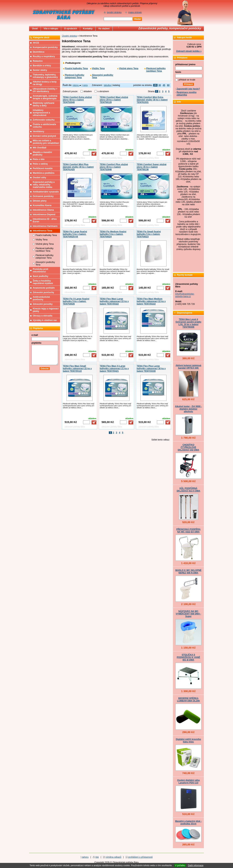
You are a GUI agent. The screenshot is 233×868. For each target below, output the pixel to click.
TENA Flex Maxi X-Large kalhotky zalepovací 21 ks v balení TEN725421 (114, 369)
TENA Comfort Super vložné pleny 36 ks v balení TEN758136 (152, 167)
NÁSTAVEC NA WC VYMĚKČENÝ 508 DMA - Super (188, 614)
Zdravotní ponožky (43, 304)
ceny (85, 85)
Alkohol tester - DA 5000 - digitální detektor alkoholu (188, 409)
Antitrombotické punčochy (41, 298)
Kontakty (88, 29)
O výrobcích (71, 29)
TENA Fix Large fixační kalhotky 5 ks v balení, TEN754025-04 (75, 234)
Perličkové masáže (43, 168)
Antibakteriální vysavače (46, 192)
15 (155, 85)
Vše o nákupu (51, 29)
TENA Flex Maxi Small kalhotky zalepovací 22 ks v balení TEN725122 (77, 369)
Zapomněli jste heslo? (188, 89)
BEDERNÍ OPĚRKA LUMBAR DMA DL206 (188, 700)
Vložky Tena (98, 68)
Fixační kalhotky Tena (76, 68)
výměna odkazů (114, 857)
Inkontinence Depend (44, 214)
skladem (89, 91)
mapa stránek (135, 12)
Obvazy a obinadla (43, 316)
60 (168, 85)
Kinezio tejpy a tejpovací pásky (46, 310)
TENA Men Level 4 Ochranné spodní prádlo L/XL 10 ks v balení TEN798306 (188, 323)
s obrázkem (103, 91)
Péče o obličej (40, 164)
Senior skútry (40, 70)
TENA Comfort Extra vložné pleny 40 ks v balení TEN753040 (77, 100)
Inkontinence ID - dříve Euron (45, 220)
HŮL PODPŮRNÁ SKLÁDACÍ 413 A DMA (188, 490)
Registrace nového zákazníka (186, 94)
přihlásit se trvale (187, 80)
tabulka (107, 85)
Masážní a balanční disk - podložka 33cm (188, 822)
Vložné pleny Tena (129, 68)
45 (164, 85)
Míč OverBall (40, 148)
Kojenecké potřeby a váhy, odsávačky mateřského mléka (44, 185)
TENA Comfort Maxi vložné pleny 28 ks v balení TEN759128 (114, 100)
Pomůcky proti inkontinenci (41, 270)
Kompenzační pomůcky (45, 47)
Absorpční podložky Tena (103, 76)
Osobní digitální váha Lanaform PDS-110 (188, 782)
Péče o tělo (39, 159)
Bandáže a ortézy (42, 66)
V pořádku (180, 865)
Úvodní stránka (69, 36)
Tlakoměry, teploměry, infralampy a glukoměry (45, 76)
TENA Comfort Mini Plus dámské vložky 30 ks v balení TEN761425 (78, 167)
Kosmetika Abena (42, 205)
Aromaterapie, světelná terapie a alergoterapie (45, 97)
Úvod (35, 29)
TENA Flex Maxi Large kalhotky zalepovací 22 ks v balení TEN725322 (114, 301)
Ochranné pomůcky (43, 196)
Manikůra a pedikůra (44, 173)
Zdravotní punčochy (43, 292)
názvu (77, 85)
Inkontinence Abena (43, 210)
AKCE (36, 43)
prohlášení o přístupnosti (140, 857)
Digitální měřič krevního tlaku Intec (188, 741)
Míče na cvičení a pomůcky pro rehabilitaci (46, 142)
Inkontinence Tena (43, 231)
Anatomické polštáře (44, 288)
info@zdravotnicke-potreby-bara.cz (185, 295)
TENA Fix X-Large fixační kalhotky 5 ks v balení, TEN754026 (76, 301)
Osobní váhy (39, 178)
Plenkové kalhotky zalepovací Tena (75, 76)
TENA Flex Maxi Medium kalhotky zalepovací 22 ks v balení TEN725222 (151, 301)
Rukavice (38, 61)
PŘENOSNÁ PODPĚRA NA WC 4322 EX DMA (188, 531)
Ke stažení (104, 29)
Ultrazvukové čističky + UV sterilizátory (45, 90)
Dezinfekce (39, 52)
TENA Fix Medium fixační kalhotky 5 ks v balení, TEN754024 (113, 234)
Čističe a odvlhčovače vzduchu (44, 126)
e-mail (35, 335)
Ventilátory (38, 131)
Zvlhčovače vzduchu (44, 120)
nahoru (85, 857)
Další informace (196, 865)
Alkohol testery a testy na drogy (45, 83)
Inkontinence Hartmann (45, 226)
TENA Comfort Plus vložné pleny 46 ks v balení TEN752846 (114, 167)
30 (160, 85)
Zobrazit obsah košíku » (189, 51)
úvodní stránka (114, 12)
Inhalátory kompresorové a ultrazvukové (41, 113)
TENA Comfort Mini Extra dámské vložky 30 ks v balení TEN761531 (152, 100)
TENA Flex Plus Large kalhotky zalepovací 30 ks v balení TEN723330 (151, 369)
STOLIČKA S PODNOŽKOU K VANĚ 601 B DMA (188, 657)
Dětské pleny (40, 201)
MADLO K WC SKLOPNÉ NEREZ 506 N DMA (188, 572)
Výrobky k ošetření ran (45, 320)
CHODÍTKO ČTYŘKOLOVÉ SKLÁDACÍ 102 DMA (188, 447)
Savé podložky (41, 276)
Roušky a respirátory (44, 56)
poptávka (36, 343)
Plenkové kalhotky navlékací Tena (156, 70)
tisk (97, 857)
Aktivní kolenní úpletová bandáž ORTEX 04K (188, 367)
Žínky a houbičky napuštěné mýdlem (43, 282)
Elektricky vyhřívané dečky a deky (44, 104)
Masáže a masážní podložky (42, 153)
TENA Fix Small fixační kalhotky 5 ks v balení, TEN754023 (149, 234)
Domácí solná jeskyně (44, 136)
